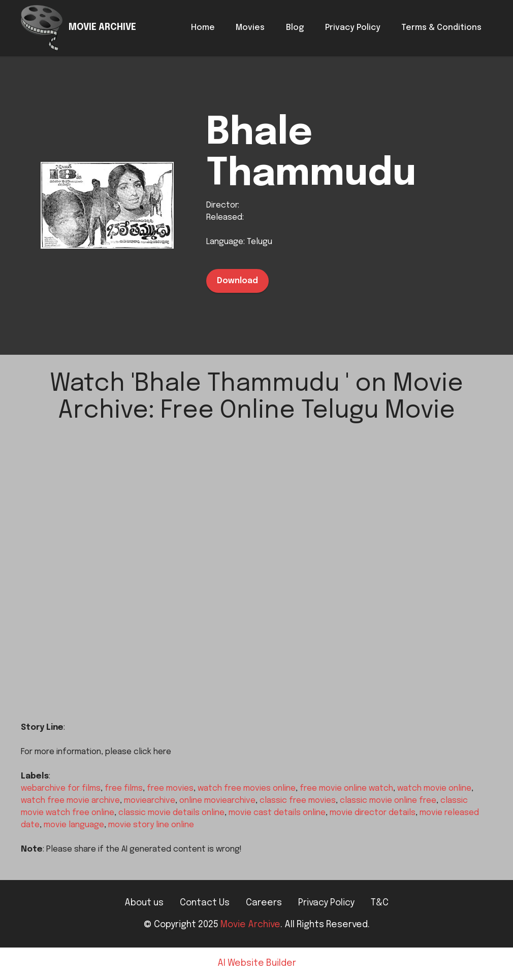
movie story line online (151, 825)
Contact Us (205, 903)
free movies (170, 788)
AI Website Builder (257, 964)
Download (237, 281)
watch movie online (434, 788)
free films (124, 788)
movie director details (373, 813)
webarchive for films (61, 788)
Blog (295, 28)
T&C (380, 903)
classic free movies (298, 801)
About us (144, 903)
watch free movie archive (70, 801)
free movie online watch (346, 788)
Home (203, 28)
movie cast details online (277, 813)
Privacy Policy (353, 28)
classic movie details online (171, 813)
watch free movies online (247, 788)
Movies (250, 28)
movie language (74, 825)
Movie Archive (250, 925)
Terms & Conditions (441, 28)
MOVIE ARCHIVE (102, 28)
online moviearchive (217, 801)
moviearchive (150, 801)
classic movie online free (388, 801)
